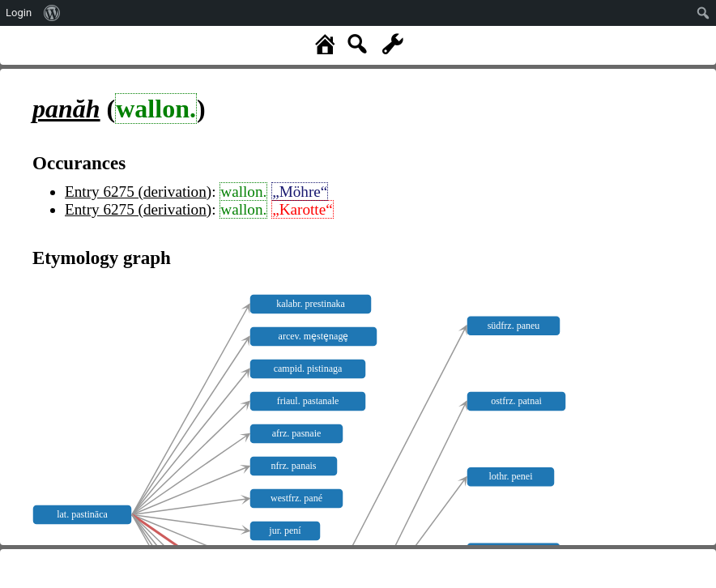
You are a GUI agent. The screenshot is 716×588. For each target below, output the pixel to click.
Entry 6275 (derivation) (138, 192)
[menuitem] (52, 13)
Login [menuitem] (19, 13)
